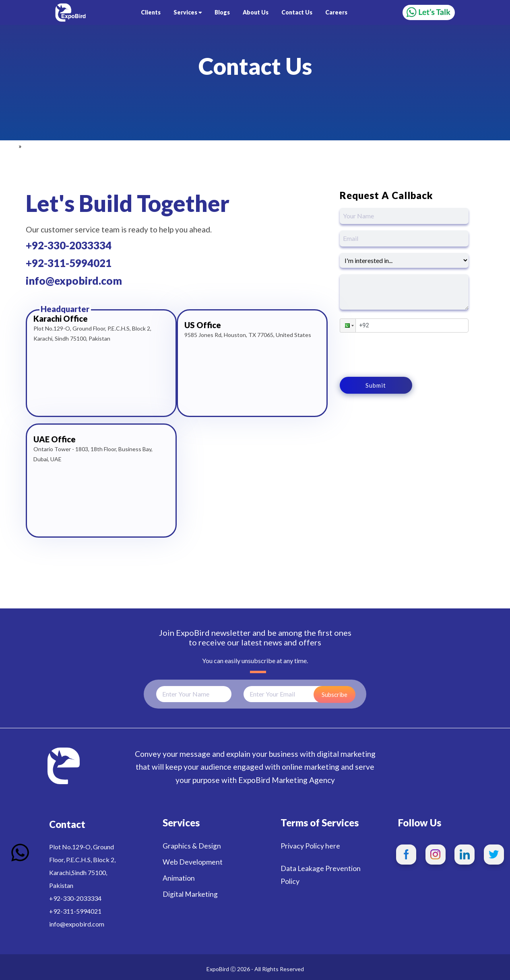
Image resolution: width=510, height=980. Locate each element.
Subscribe (334, 694)
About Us (256, 12)
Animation (179, 878)
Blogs (222, 12)
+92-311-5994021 (69, 263)
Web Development (193, 862)
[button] (348, 326)
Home (9, 146)
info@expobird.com (74, 281)
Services (188, 12)
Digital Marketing (190, 894)
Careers (336, 12)
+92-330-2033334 (69, 245)
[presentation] (401, 355)
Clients (151, 12)
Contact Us (297, 12)
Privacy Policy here (310, 846)
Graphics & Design (192, 846)
